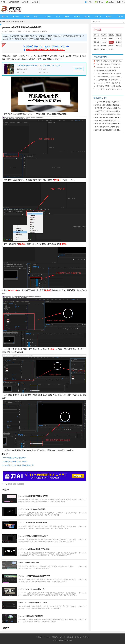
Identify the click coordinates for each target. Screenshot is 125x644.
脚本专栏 (37, 16)
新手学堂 (96, 35)
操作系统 (87, 16)
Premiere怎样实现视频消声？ (30, 563)
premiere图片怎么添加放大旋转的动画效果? (18, 465)
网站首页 (5, 16)
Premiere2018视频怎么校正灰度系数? (33, 603)
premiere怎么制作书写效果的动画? (14, 462)
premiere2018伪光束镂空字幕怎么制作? (33, 536)
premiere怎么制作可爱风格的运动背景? (33, 496)
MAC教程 (104, 42)
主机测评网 (26, 2)
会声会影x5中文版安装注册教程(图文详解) (110, 67)
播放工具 (96, 39)
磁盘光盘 (118, 35)
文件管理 (104, 39)
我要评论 (43, 31)
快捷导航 (121, 2)
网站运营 (98, 16)
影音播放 (111, 46)
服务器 (67, 16)
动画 (10, 484)
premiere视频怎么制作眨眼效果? (31, 616)
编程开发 (104, 46)
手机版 (89, 2)
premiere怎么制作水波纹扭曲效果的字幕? (34, 549)
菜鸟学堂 (4, 2)
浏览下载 (118, 46)
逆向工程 (104, 49)
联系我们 (55, 637)
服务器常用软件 (14, 2)
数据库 (58, 16)
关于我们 (39, 637)
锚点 (15, 484)
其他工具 (111, 49)
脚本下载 (48, 16)
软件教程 (14, 22)
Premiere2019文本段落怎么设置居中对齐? (34, 576)
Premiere (21, 484)
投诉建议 (78, 637)
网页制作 (16, 16)
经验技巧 (96, 46)
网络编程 (27, 16)
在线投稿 (86, 637)
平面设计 (109, 16)
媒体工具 (21, 22)
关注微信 (111, 2)
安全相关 (111, 39)
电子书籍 (77, 16)
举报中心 (100, 2)
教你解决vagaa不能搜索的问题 (106, 70)
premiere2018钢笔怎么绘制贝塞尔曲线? (33, 523)
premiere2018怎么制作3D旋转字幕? (32, 509)
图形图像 (118, 42)
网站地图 (70, 637)
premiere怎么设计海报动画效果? (14, 458)
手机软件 (96, 42)
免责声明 (62, 637)
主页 (9, 22)
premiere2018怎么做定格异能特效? (32, 589)
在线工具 (35, 2)
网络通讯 (111, 35)
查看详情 (78, 69)
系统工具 (104, 35)
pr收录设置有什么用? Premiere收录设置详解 (109, 111)
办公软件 (118, 39)
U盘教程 (97, 49)
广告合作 (47, 637)
